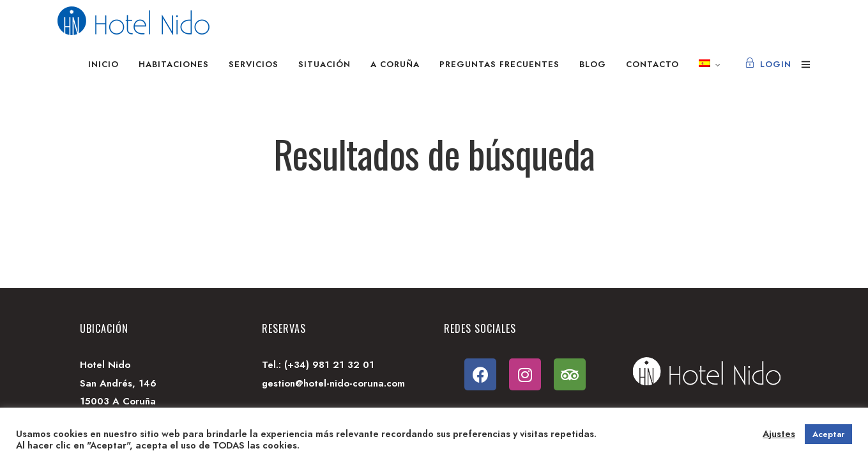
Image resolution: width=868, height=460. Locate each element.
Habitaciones (174, 64)
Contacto (652, 64)
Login (768, 64)
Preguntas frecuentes (499, 64)
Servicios (254, 64)
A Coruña (395, 64)
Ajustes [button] (779, 434)
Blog (593, 64)
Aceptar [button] (828, 434)
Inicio (103, 64)
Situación (324, 64)
